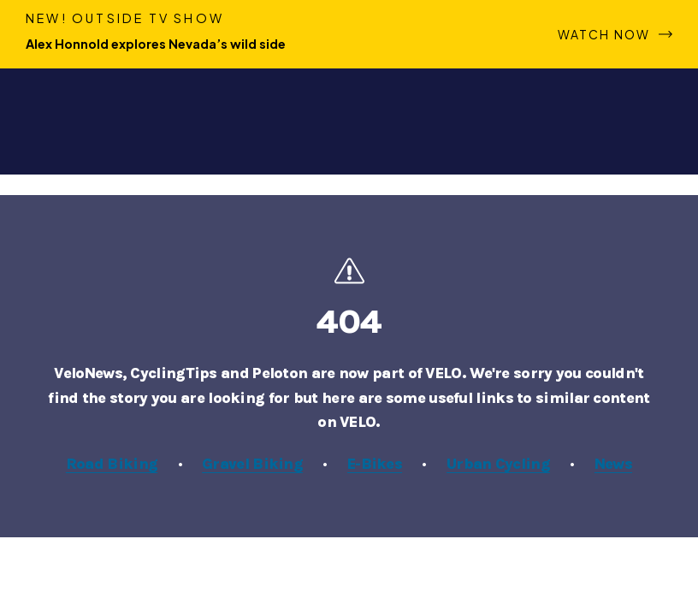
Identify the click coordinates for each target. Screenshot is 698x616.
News (613, 464)
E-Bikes (375, 464)
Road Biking (112, 464)
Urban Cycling (498, 464)
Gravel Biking (252, 464)
